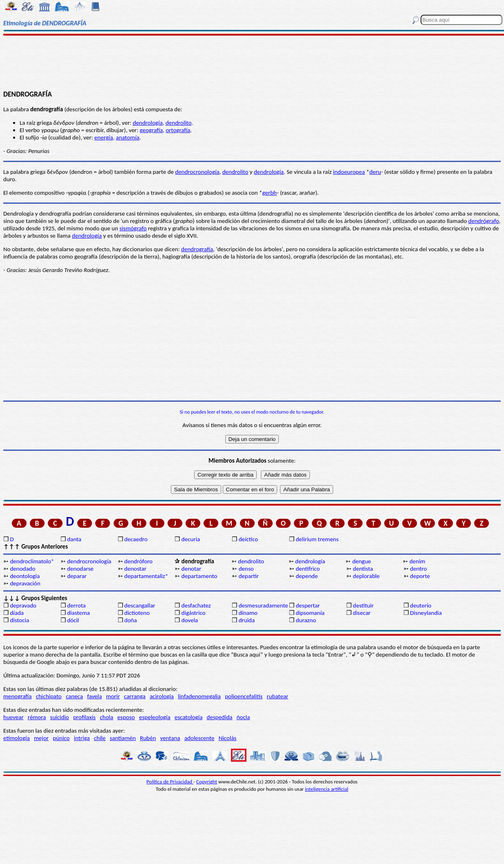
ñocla (243, 717)
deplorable (366, 576)
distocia (19, 620)
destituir (363, 605)
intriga (82, 738)
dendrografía (197, 249)
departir (249, 576)
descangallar (140, 605)
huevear (13, 717)
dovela (190, 620)
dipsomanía (310, 613)
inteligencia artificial (327, 789)
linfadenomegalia (199, 696)
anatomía (128, 137)
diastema (78, 613)
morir (113, 696)
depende (307, 576)
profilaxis (84, 717)
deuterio (421, 605)
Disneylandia (426, 613)
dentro (418, 569)
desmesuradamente (263, 605)
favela (94, 696)
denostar (135, 569)
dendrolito (179, 123)
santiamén (123, 738)
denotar (191, 569)
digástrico (194, 613)
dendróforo (138, 561)
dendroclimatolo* (32, 561)
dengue (362, 561)
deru (375, 172)
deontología (25, 576)
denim (418, 561)
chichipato (49, 696)
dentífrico (308, 569)
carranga (135, 696)
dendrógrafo (484, 221)
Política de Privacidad (170, 782)
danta (74, 539)
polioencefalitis (244, 696)
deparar (77, 576)
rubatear (278, 696)
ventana (170, 738)
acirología (162, 696)
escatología (188, 717)
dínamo (248, 613)
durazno (306, 620)
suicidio (60, 717)
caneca (74, 696)
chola (106, 717)
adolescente (199, 738)
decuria (191, 539)
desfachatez (196, 605)
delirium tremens (317, 539)
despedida (220, 717)
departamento (199, 576)
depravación (25, 583)
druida (247, 620)
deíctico (249, 539)
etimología (17, 738)
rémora (37, 717)
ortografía (178, 130)
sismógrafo (133, 228)
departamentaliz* (146, 576)
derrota (76, 605)
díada (17, 613)
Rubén (148, 738)
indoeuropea (349, 172)
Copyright (207, 782)
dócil (73, 620)
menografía (17, 696)
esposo (126, 717)
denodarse (80, 569)
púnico (61, 738)
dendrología (148, 123)
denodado (22, 569)
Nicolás (228, 738)
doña (131, 620)
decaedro (136, 539)
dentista (363, 569)
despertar (308, 605)
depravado (23, 605)
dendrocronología (197, 172)
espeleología (155, 717)
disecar (362, 613)
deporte (420, 576)
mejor (41, 738)
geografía (151, 130)
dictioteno (137, 613)
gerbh (270, 193)
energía (104, 137)
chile (100, 738)
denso (246, 569)
